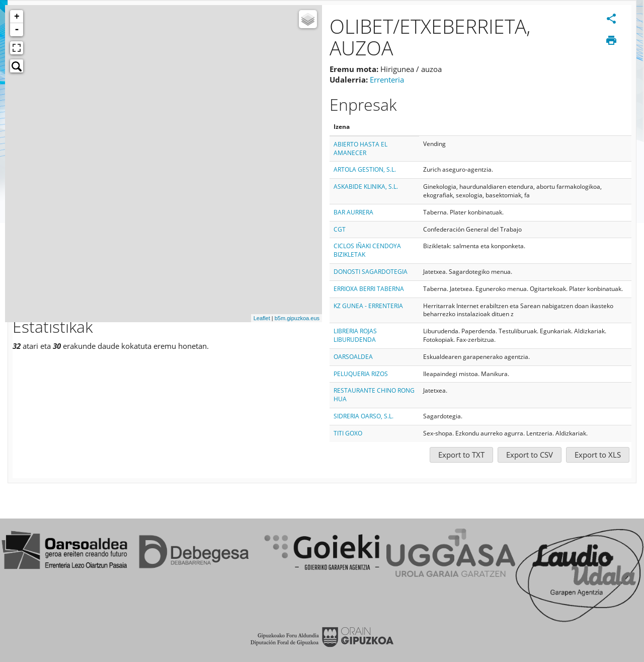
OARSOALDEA (353, 357)
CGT (340, 229)
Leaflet (262, 318)
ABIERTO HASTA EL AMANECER (360, 149)
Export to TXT (461, 455)
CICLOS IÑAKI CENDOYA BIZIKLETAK (367, 250)
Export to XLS (598, 455)
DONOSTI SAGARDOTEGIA (371, 272)
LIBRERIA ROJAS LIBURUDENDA (355, 335)
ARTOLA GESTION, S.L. (365, 169)
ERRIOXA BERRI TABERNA (369, 289)
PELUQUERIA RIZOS (361, 374)
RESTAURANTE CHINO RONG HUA (374, 395)
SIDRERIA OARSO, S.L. (364, 416)
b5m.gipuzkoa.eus (297, 318)
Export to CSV (530, 455)
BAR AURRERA (353, 212)
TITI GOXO (348, 433)
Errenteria (387, 80)
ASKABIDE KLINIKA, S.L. (366, 187)
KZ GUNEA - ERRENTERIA (368, 306)
